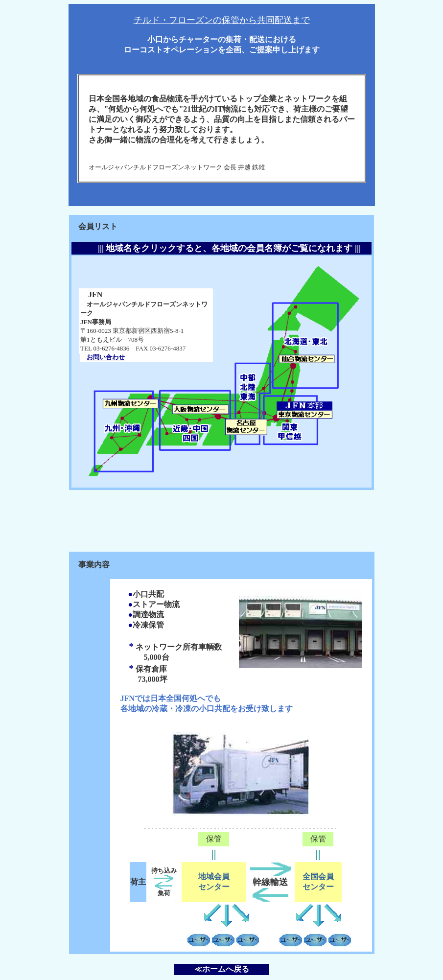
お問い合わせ (106, 357)
